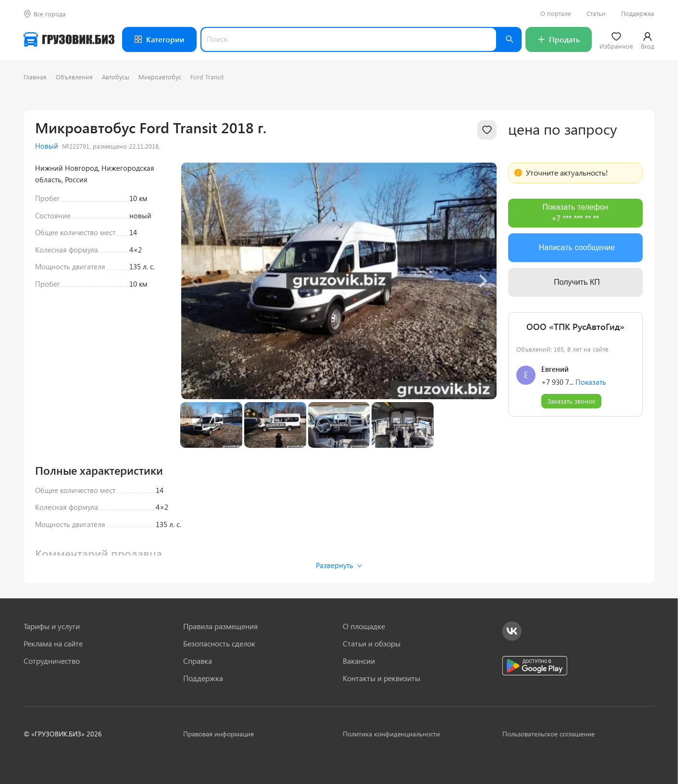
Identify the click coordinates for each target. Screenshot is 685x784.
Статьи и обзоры (372, 644)
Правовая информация (218, 734)
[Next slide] (482, 281)
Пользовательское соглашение (548, 734)
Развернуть (339, 565)
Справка (198, 661)
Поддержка (638, 13)
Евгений (555, 369)
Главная (35, 77)
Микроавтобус (160, 77)
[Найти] (509, 39)
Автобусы (116, 77)
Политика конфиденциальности (391, 734)
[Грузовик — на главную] (69, 39)
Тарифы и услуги (52, 626)
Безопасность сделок (219, 644)
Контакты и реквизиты (381, 678)
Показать (591, 382)
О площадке (364, 626)
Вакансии (359, 661)
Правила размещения (220, 626)
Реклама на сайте (53, 644)
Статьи (596, 13)
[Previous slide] (196, 281)
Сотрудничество (52, 661)
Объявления (74, 77)
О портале (556, 13)
